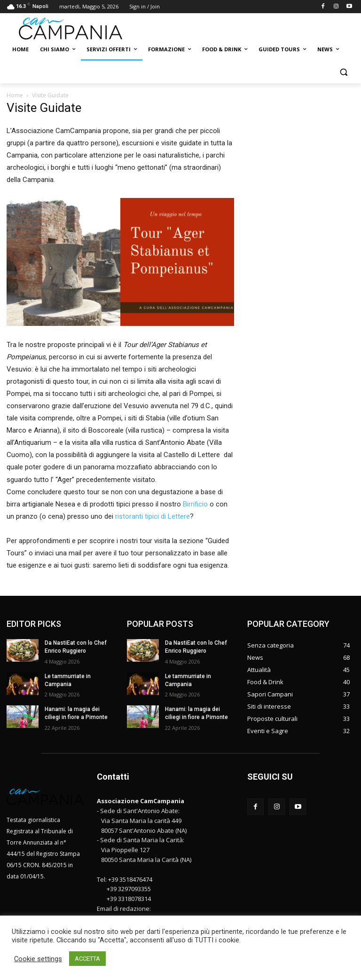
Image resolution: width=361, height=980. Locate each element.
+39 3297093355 (129, 889)
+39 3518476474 (130, 879)
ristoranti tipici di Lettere (153, 516)
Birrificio (195, 504)
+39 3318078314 (129, 899)
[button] (343, 72)
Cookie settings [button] (38, 959)
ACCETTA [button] (87, 959)
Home (15, 95)
